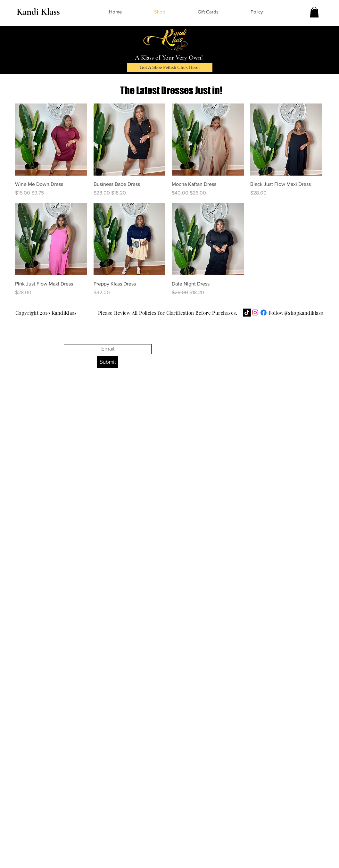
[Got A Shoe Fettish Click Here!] (170, 67)
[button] (314, 12)
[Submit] (107, 362)
